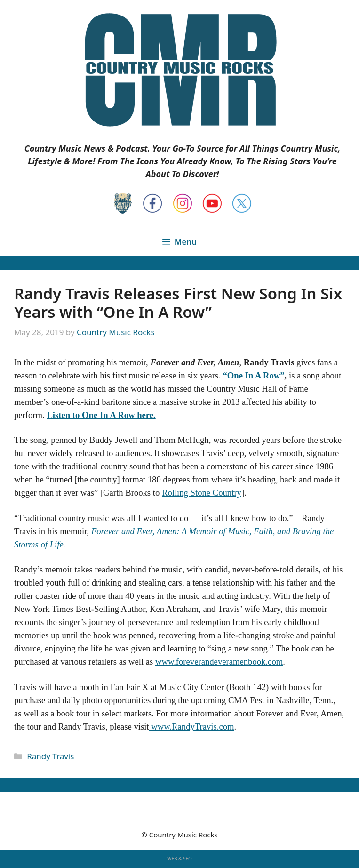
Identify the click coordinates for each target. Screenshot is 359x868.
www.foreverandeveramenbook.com (219, 662)
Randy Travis (50, 756)
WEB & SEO (179, 859)
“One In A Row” (253, 375)
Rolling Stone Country (202, 493)
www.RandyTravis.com (192, 727)
